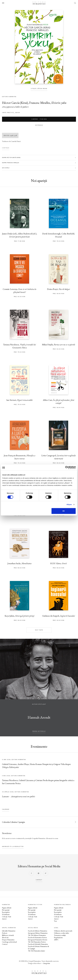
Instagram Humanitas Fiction (38, 940)
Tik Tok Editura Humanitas (37, 935)
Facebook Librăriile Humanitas (38, 944)
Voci (55, 921)
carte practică (8, 113)
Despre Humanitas (8, 940)
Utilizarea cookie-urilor (62, 933)
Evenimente (6, 914)
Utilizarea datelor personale (63, 931)
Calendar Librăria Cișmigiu (14, 822)
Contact (5, 944)
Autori (4, 919)
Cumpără (39, 119)
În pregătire (6, 912)
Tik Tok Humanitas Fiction (37, 942)
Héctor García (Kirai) (15, 103)
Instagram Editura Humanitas (38, 933)
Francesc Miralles (40, 103)
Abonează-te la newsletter (13, 847)
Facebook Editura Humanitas (38, 931)
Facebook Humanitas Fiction (37, 937)
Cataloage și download (9, 942)
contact (39, 880)
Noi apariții (6, 910)
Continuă (6, 148)
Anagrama (47, 963)
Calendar (6, 809)
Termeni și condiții (60, 935)
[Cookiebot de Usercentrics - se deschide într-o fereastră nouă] (67, 468)
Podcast (5, 933)
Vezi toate (39, 630)
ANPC (56, 940)
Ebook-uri (5, 937)
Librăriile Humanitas (9, 931)
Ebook (18, 113)
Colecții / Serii (6, 917)
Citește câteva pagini (39, 89)
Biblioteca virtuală (8, 935)
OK (64, 511)
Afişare (69, 504)
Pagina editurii (7, 908)
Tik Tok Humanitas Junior (37, 951)
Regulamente (58, 937)
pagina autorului (39, 731)
